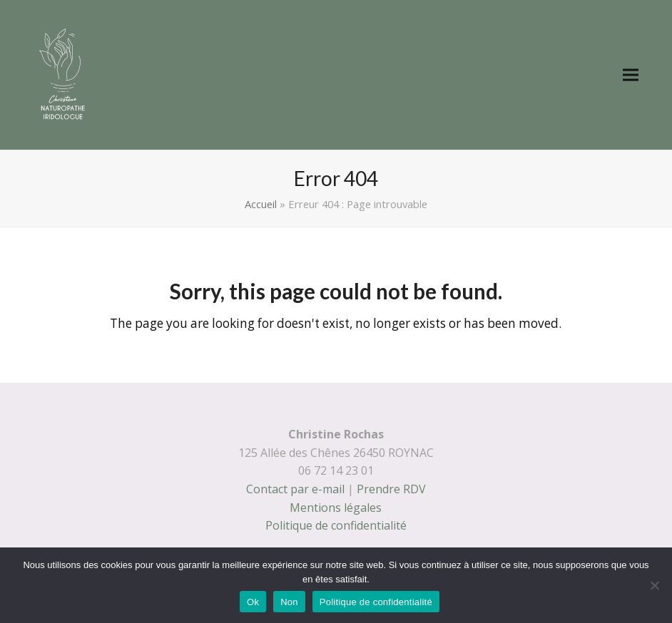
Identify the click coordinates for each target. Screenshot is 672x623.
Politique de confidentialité (336, 525)
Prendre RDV (391, 489)
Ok (253, 602)
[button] (631, 75)
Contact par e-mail (295, 489)
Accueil (261, 204)
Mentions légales (336, 508)
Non (289, 602)
